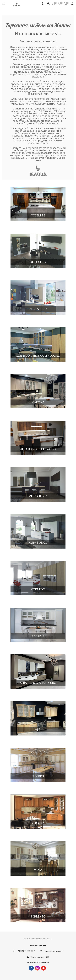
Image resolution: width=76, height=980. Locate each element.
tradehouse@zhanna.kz (54, 951)
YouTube (43, 968)
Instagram (37, 968)
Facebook (31, 968)
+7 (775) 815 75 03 (25, 951)
